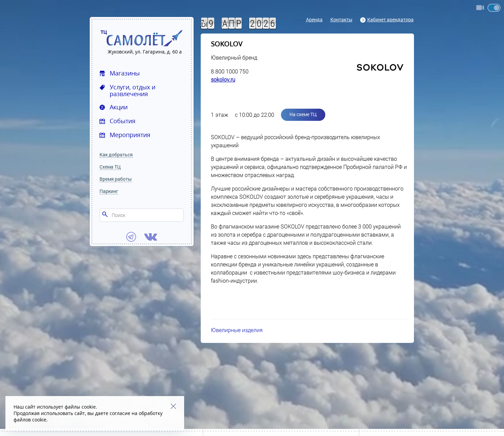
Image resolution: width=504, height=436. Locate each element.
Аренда (314, 19)
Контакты (341, 19)
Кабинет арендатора (387, 19)
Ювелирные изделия (237, 330)
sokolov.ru (223, 79)
